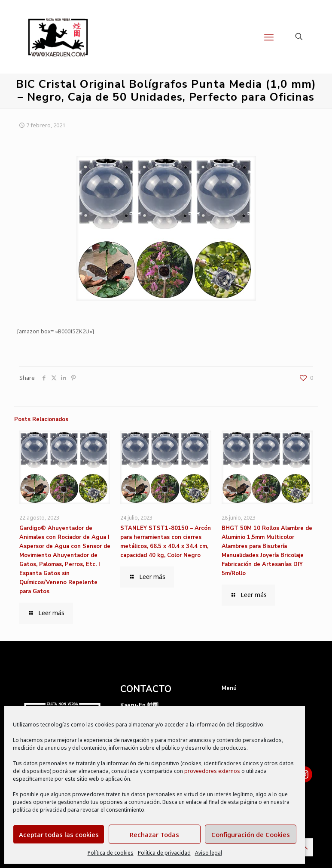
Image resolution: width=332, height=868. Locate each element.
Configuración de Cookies (251, 834)
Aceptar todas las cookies (59, 834)
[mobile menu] (269, 37)
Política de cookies (111, 853)
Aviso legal (209, 853)
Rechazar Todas (154, 834)
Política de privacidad (164, 853)
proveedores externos (212, 771)
